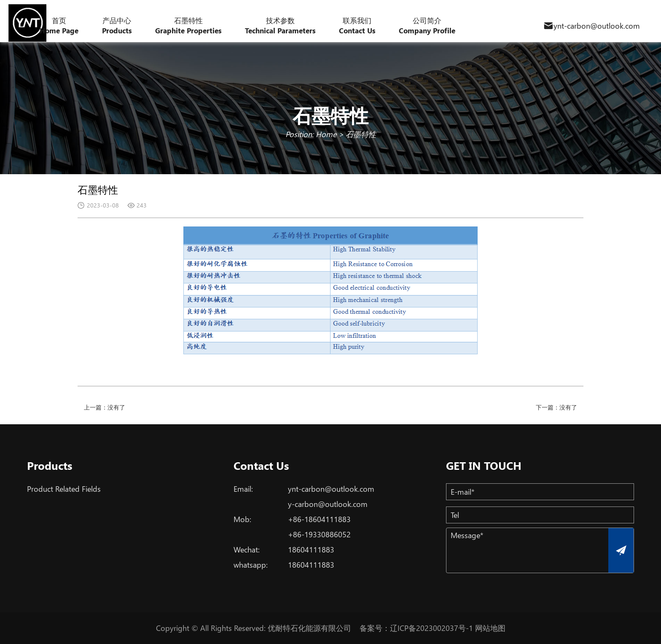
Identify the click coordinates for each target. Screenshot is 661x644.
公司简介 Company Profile (427, 25)
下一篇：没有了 (556, 407)
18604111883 (311, 550)
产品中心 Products (117, 25)
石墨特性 (361, 134)
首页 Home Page (59, 25)
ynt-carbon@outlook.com (597, 26)
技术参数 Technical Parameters (280, 25)
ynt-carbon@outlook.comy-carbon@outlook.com (331, 496)
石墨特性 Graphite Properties (188, 25)
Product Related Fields (64, 489)
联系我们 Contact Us (357, 25)
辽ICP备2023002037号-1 (431, 628)
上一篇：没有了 (105, 407)
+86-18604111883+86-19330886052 (319, 527)
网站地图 (490, 628)
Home (326, 134)
